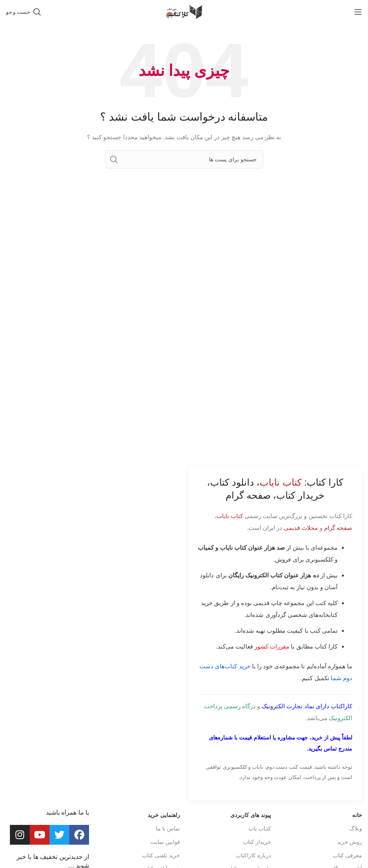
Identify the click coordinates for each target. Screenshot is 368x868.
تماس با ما (168, 828)
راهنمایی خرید (164, 815)
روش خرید (350, 842)
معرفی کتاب (347, 855)
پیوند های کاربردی (251, 815)
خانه (357, 815)
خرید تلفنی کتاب (161, 855)
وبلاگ (356, 828)
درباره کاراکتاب (253, 855)
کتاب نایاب (230, 516)
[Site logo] (184, 11)
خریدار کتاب (257, 842)
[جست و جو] (24, 12)
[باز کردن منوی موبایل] (358, 12)
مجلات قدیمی (301, 528)
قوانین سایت (165, 842)
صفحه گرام (338, 528)
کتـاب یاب (260, 828)
